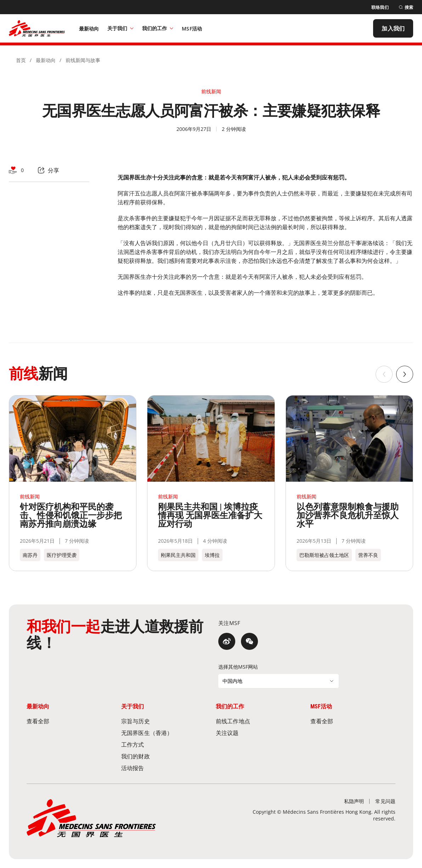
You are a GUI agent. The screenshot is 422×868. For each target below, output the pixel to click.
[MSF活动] (192, 28)
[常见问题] (385, 801)
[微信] (249, 641)
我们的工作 (158, 28)
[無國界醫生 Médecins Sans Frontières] (37, 28)
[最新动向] (89, 28)
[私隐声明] (354, 801)
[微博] (227, 641)
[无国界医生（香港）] (164, 733)
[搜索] (406, 7)
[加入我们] (393, 28)
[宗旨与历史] (164, 721)
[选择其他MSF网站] (278, 681)
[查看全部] (69, 721)
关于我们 (120, 28)
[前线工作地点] (258, 721)
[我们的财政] (164, 756)
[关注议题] (258, 733)
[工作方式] (164, 744)
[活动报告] (164, 768)
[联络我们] (380, 7)
